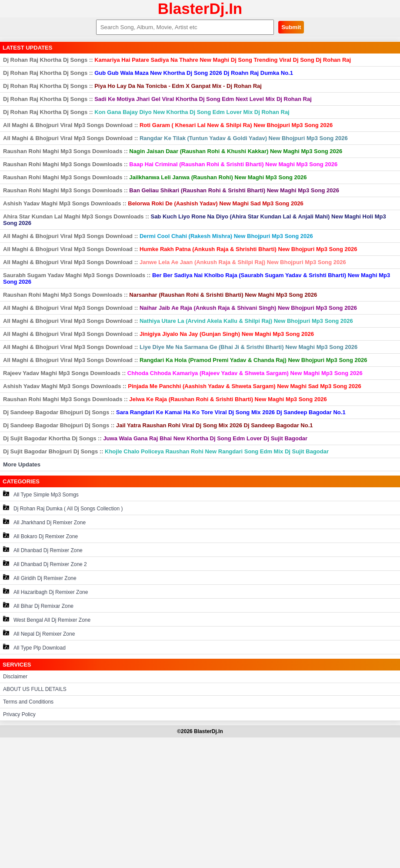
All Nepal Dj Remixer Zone (39, 633)
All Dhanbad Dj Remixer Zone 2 (45, 564)
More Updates (22, 464)
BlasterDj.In (200, 8)
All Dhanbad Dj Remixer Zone (43, 550)
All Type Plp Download (34, 647)
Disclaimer (15, 677)
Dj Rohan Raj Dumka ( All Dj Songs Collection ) (63, 508)
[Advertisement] (200, 803)
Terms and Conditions (28, 702)
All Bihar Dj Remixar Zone (38, 605)
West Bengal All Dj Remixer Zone (47, 619)
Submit (291, 27)
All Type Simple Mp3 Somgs (41, 494)
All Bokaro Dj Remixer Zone (40, 536)
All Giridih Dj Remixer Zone (40, 578)
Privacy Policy (19, 714)
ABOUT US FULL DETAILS (35, 689)
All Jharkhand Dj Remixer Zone (44, 522)
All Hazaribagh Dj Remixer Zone (45, 592)
